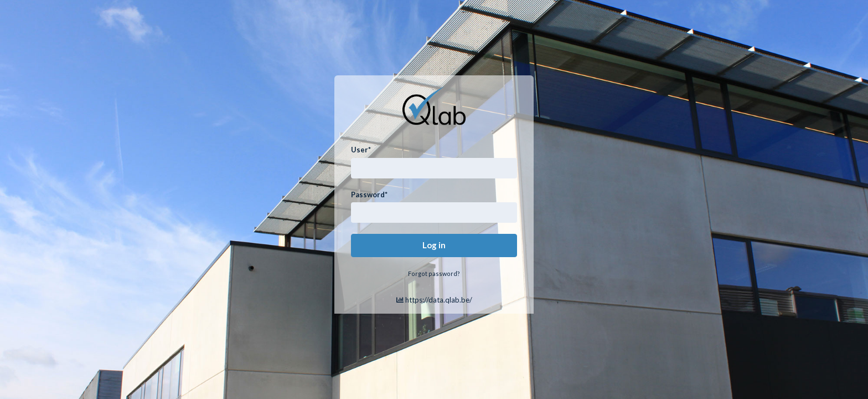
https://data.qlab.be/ (434, 300)
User (361, 150)
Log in (434, 245)
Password (369, 195)
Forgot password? (434, 273)
